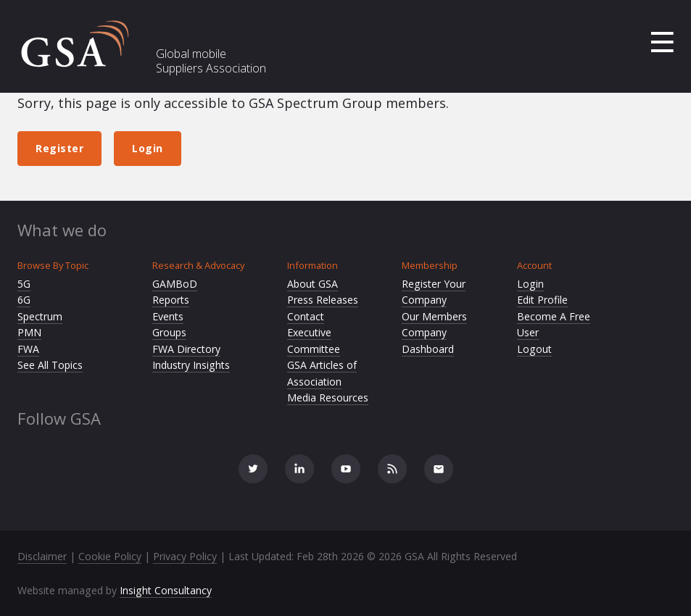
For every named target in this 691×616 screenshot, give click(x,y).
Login (148, 148)
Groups (169, 332)
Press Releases (323, 300)
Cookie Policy (110, 556)
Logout (534, 349)
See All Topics (50, 365)
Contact (306, 316)
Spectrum (40, 316)
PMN (29, 332)
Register (59, 148)
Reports (171, 300)
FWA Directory (186, 349)
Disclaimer (42, 556)
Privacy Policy (185, 556)
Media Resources (328, 398)
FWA (28, 349)
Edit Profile (542, 300)
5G (24, 284)
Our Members (434, 316)
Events (168, 316)
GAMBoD (175, 284)
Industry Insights (191, 365)
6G (24, 300)
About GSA (313, 284)
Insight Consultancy (166, 590)
